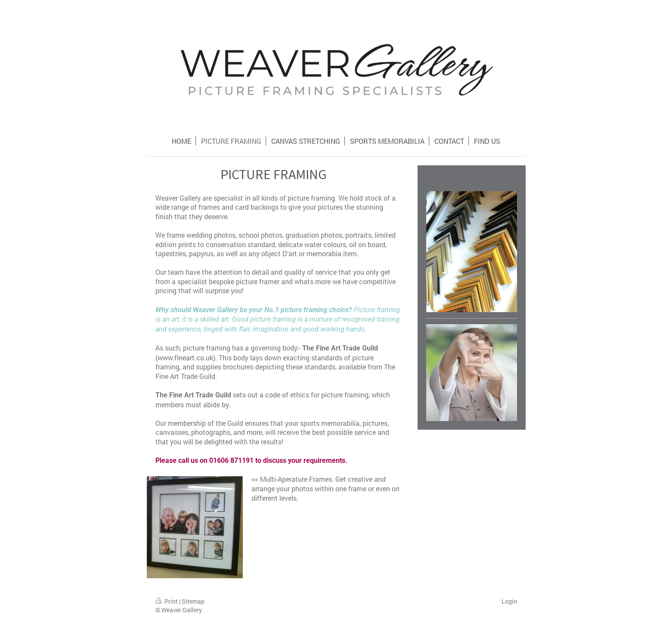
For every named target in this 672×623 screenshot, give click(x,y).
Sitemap (193, 601)
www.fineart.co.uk (185, 358)
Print (167, 601)
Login (509, 601)
